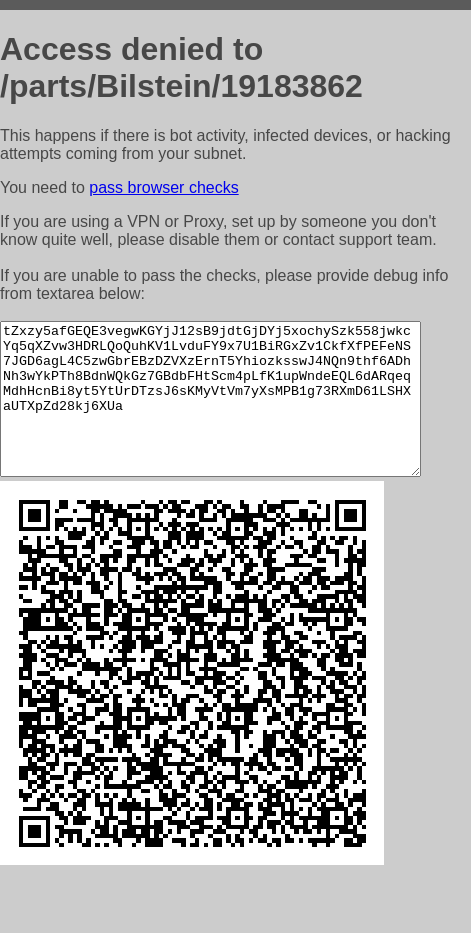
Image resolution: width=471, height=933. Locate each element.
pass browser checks (163, 187)
